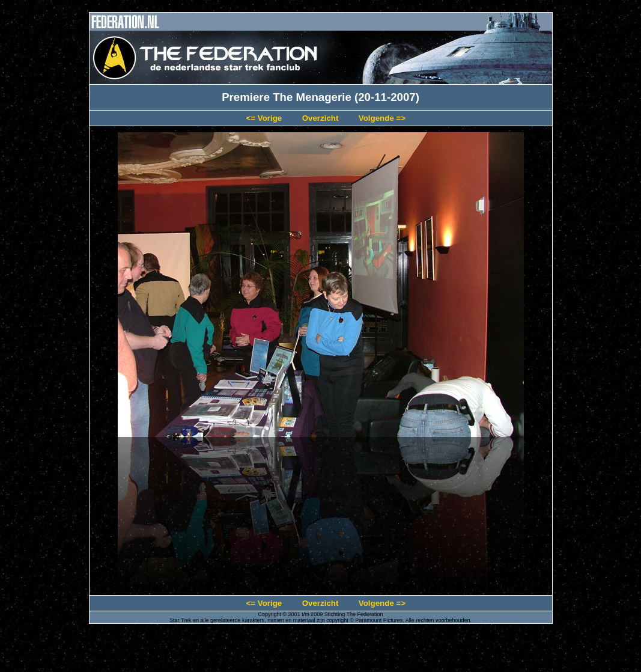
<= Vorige (264, 118)
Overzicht (320, 118)
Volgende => (382, 118)
